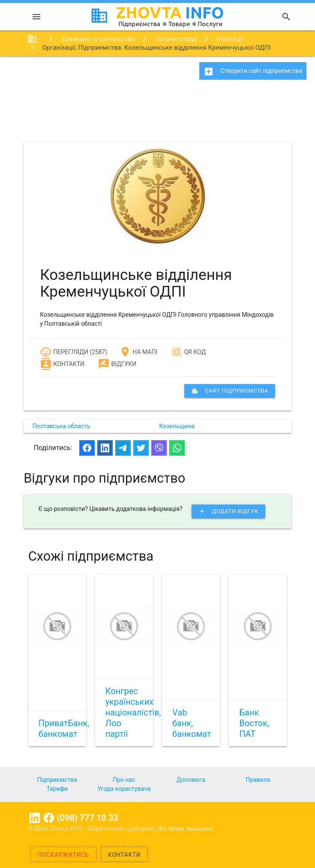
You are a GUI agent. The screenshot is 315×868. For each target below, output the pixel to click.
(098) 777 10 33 (88, 818)
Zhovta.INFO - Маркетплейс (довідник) (104, 829)
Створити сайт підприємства (253, 72)
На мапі (138, 352)
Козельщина (177, 426)
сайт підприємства (230, 391)
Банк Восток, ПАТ (254, 723)
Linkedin (35, 818)
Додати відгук (228, 511)
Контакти (62, 364)
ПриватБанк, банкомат (64, 728)
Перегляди (64, 352)
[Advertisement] (157, 114)
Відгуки (117, 364)
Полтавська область (61, 426)
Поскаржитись (63, 855)
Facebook (49, 818)
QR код (188, 352)
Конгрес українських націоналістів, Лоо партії (133, 712)
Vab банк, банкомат (192, 723)
